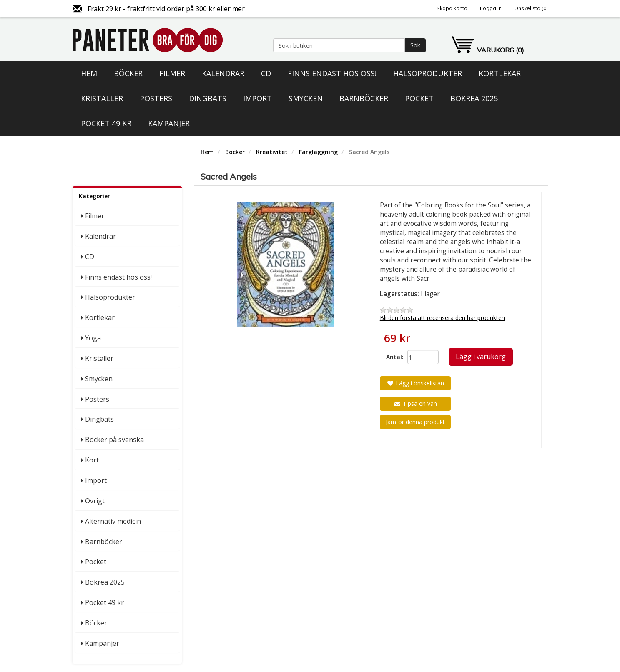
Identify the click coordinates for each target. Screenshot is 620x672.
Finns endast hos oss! (332, 73)
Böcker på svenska (114, 440)
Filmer (172, 73)
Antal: (394, 357)
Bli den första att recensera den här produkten (442, 318)
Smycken (306, 98)
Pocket (419, 98)
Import (257, 98)
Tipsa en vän (415, 403)
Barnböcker (364, 98)
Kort (92, 460)
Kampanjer (169, 123)
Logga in (491, 8)
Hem (89, 73)
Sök (415, 45)
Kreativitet (272, 152)
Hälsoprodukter (428, 73)
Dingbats (208, 98)
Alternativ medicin (113, 521)
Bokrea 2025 (474, 98)
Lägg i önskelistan (415, 383)
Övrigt (95, 501)
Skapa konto (452, 8)
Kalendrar (223, 73)
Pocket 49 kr (106, 123)
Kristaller (102, 98)
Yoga (93, 338)
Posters (156, 98)
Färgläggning (318, 152)
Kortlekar (500, 73)
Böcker (128, 73)
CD (266, 73)
